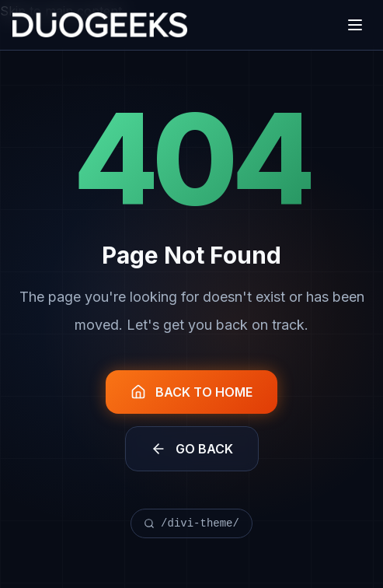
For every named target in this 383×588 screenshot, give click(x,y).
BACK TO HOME (191, 392)
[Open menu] (355, 25)
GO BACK (192, 449)
